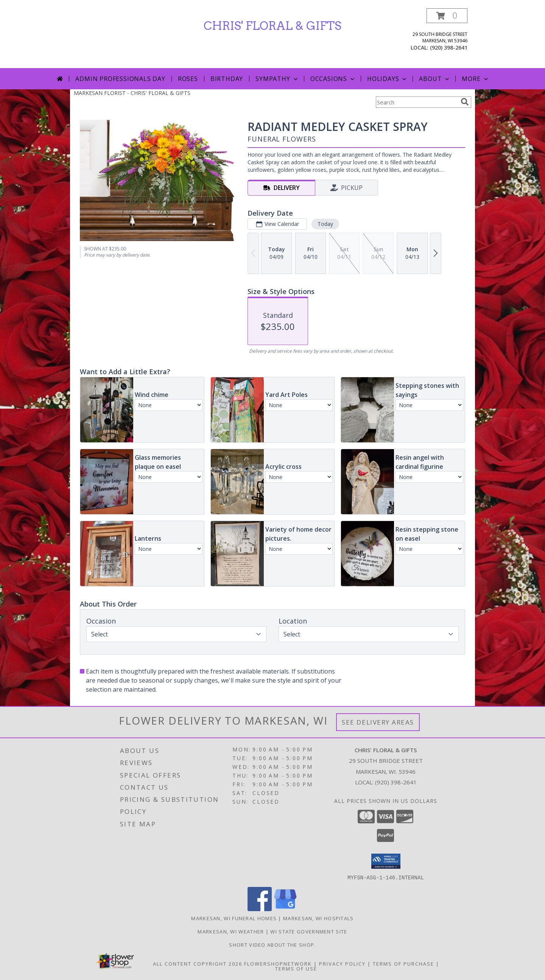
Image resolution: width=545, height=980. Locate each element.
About (435, 79)
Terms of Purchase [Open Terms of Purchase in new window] (403, 963)
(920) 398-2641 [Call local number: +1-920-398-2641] (449, 47)
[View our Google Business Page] (285, 909)
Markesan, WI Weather (231, 931)
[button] (447, 16)
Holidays (388, 79)
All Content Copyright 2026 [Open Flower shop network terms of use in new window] (198, 963)
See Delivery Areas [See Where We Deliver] (378, 722)
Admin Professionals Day (120, 79)
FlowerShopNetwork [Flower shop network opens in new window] (278, 963)
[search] (465, 102)
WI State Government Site (309, 931)
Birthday (227, 79)
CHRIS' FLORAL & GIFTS (272, 26)
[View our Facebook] (260, 909)
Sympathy (277, 79)
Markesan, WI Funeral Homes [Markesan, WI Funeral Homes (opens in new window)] (234, 918)
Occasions (333, 79)
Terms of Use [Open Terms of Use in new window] (296, 968)
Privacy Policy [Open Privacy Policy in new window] (342, 963)
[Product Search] (417, 102)
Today (325, 224)
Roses (188, 79)
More (476, 79)
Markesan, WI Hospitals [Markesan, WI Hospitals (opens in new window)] (318, 918)
